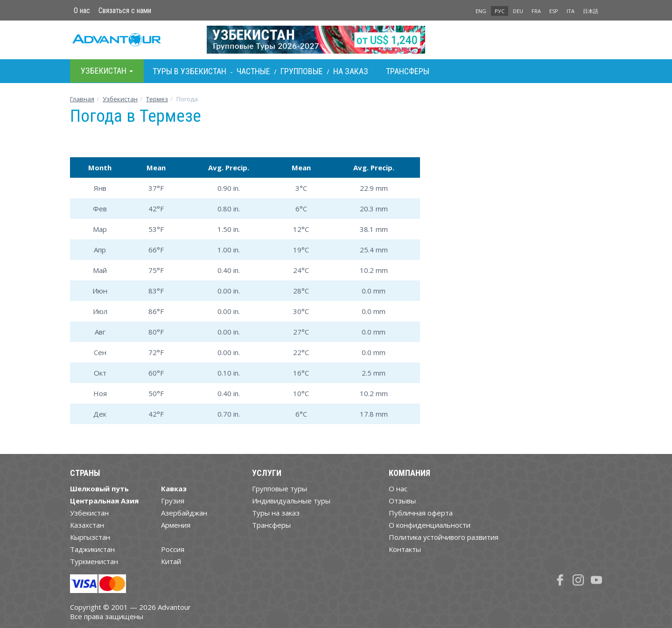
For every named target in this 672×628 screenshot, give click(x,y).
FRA (536, 11)
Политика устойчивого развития (444, 537)
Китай (171, 561)
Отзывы (402, 501)
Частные (253, 71)
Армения (176, 525)
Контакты (405, 549)
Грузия (173, 501)
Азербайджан (184, 513)
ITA (570, 11)
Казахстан (87, 525)
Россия (173, 549)
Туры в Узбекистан (189, 71)
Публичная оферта (421, 513)
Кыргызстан (90, 537)
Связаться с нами (125, 10)
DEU (518, 11)
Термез (157, 99)
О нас (82, 10)
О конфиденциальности (430, 525)
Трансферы (408, 71)
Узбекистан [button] (107, 71)
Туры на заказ (276, 513)
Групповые (302, 71)
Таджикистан (92, 549)
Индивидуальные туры (291, 501)
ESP (554, 11)
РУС (500, 11)
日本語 (591, 11)
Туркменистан (94, 561)
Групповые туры (280, 488)
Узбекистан (120, 99)
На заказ (351, 71)
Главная (82, 99)
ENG (481, 11)
